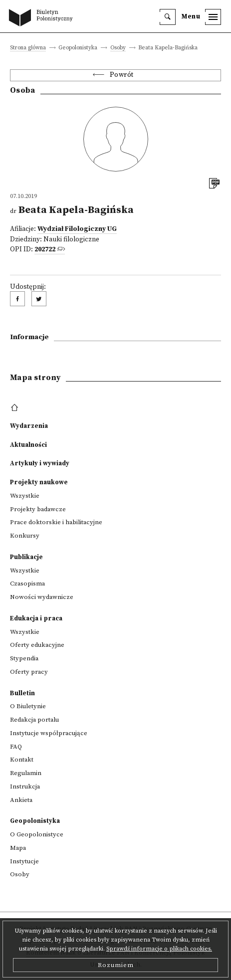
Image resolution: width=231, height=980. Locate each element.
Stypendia (24, 658)
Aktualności (28, 445)
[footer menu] (16, 408)
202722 (45, 250)
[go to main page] (43, 18)
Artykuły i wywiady (40, 463)
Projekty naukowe (39, 482)
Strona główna (28, 48)
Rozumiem (116, 965)
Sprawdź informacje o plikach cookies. (159, 949)
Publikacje (26, 557)
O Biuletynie (28, 706)
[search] (168, 17)
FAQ (16, 747)
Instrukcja (25, 786)
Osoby (118, 48)
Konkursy (25, 536)
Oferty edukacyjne (37, 645)
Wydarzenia (29, 426)
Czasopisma (27, 584)
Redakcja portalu (34, 720)
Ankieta (21, 800)
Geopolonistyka (35, 821)
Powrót (122, 75)
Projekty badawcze (38, 509)
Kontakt (22, 760)
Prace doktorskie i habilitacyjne (56, 522)
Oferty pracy (29, 672)
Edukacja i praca (36, 618)
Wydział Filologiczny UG (77, 229)
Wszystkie (25, 496)
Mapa (18, 848)
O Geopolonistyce (37, 834)
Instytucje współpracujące (49, 733)
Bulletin (22, 693)
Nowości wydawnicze (42, 597)
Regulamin (26, 773)
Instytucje (24, 861)
